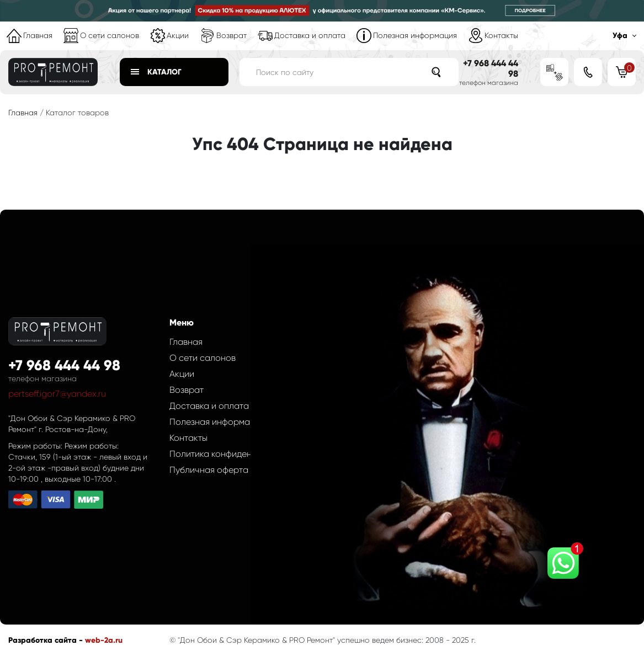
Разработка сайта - (47, 640)
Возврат (231, 35)
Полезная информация (415, 35)
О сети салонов (110, 35)
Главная (38, 35)
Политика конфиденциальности (235, 454)
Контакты (501, 35)
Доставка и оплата (310, 35)
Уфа (620, 36)
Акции (178, 35)
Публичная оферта (209, 470)
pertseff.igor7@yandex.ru (57, 394)
